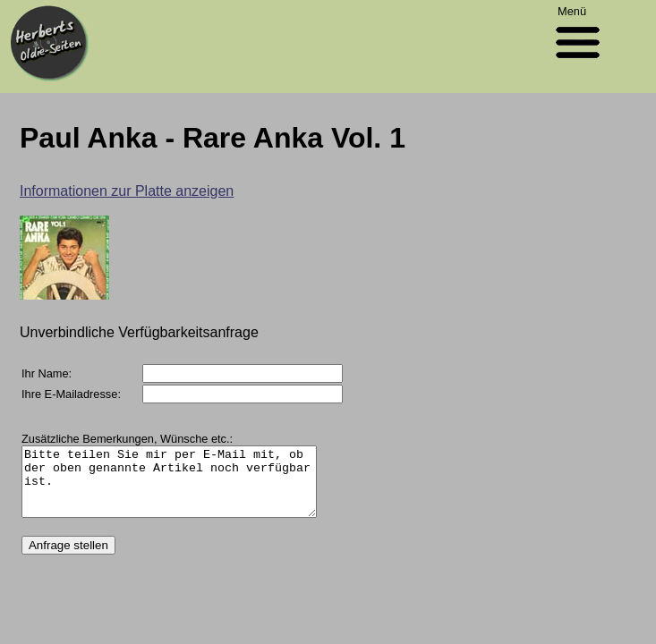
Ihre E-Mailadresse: (71, 394)
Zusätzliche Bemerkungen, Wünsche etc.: (127, 439)
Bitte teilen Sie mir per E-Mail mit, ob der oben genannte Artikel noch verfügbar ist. (186, 488)
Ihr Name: (47, 373)
